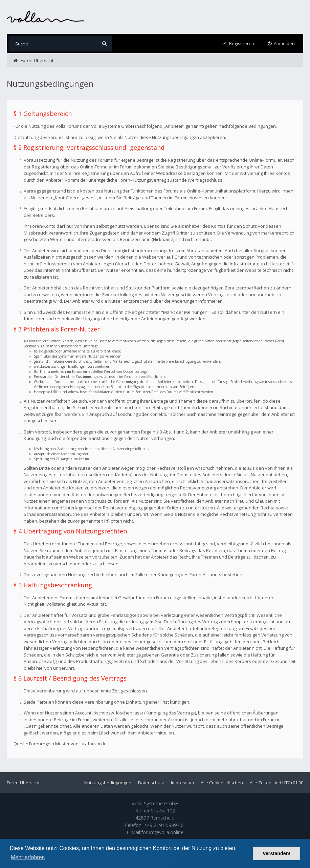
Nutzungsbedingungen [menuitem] (108, 783)
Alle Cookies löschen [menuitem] (222, 783)
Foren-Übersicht (23, 783)
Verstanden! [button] (276, 853)
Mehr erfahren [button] (28, 857)
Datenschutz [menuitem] (151, 783)
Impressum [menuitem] (182, 783)
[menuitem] (281, 44)
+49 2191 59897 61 (165, 825)
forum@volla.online (162, 832)
